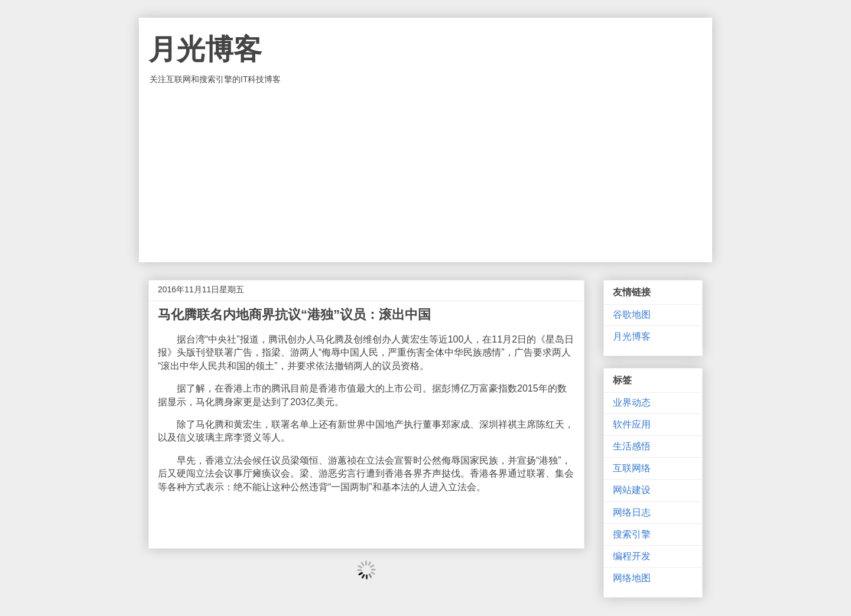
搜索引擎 (632, 534)
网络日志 (632, 512)
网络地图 (632, 578)
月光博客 (205, 49)
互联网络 (632, 468)
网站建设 (632, 490)
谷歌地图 (632, 314)
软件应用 (632, 424)
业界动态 (632, 402)
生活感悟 (632, 446)
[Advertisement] (425, 174)
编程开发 (632, 556)
